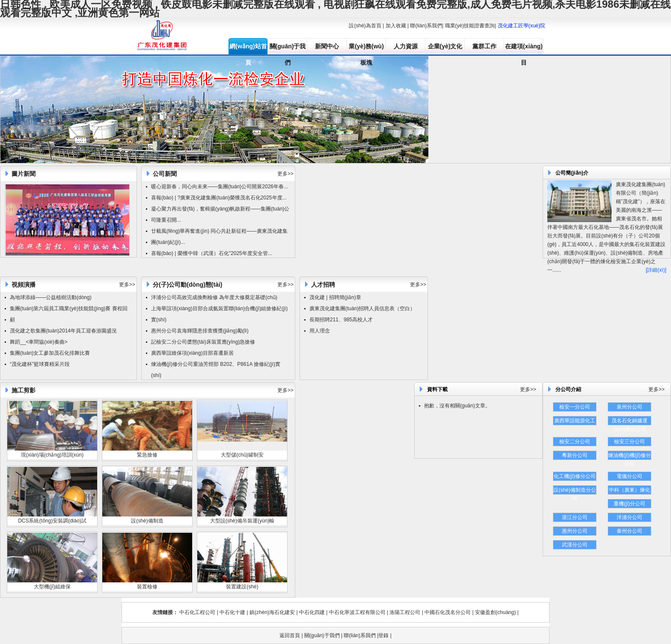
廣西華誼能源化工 (575, 421)
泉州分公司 (629, 407)
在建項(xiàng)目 (524, 49)
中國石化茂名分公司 (448, 612)
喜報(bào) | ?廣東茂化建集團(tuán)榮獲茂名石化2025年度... (219, 198)
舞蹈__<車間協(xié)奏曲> (39, 342)
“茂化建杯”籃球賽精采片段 (40, 364)
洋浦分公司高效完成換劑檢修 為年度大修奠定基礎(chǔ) (214, 297)
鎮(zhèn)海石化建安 (272, 612)
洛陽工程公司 (405, 612)
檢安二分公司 (575, 442)
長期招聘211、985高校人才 (341, 320)
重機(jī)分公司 (629, 504)
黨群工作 (484, 46)
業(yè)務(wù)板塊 (366, 49)
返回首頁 (290, 635)
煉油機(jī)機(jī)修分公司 (629, 456)
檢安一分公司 (575, 407)
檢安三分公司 (629, 442)
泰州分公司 (629, 531)
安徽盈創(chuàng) (495, 612)
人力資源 (406, 46)
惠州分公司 (575, 531)
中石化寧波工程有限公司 (357, 612)
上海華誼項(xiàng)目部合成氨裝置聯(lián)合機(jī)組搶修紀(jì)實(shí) (219, 314)
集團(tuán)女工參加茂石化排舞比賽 (50, 353)
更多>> (285, 174)
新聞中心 (327, 46)
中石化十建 (232, 612)
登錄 (383, 635)
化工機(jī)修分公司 (575, 476)
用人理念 (320, 331)
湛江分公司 (575, 517)
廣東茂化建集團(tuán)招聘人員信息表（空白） (362, 309)
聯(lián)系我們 (426, 26)
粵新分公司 (575, 455)
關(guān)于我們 (288, 49)
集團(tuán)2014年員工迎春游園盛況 (76, 331)
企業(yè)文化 (445, 46)
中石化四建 (312, 612)
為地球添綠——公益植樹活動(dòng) (51, 297)
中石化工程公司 (197, 612)
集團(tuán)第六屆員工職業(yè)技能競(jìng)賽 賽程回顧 (69, 314)
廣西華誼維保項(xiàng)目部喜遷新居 (192, 353)
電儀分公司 (629, 476)
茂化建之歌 (23, 331)
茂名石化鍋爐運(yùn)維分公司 (629, 421)
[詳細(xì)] (656, 270)
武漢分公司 (575, 545)
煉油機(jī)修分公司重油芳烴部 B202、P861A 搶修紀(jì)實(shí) (216, 370)
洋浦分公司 (629, 517)
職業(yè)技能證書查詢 (470, 26)
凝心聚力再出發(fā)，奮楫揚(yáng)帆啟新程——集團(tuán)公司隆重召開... (220, 214)
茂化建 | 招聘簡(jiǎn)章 (335, 297)
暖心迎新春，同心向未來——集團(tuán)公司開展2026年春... (220, 187)
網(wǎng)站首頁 (248, 49)
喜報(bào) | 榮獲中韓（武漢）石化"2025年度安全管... (212, 253)
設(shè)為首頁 (365, 26)
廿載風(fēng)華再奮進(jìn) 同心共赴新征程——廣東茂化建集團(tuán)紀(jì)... (219, 237)
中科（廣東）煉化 (629, 490)
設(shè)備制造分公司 (575, 491)
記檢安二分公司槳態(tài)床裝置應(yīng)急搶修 (203, 342)
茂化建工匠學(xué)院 (521, 26)
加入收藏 (396, 26)
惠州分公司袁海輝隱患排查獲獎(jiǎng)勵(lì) (200, 331)
